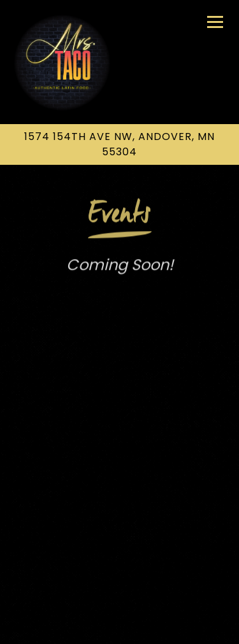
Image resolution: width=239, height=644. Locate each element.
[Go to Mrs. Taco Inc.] (119, 144)
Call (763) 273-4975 (119, 594)
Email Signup (120, 627)
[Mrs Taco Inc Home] (62, 62)
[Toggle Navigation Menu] (215, 22)
